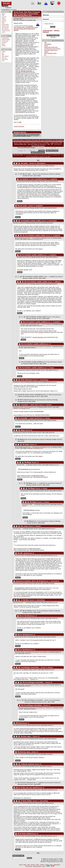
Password (46, 19)
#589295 (48, 529)
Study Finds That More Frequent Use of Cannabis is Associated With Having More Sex (27, 14)
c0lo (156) (21, 465)
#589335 (55, 370)
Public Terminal (48, 24)
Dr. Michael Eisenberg (26, 71)
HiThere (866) (21, 556)
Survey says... (27, 736)
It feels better (26, 801)
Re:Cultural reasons (25, 783)
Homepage (36, 239)
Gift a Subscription (53, 35)
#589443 (53, 739)
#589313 (60, 505)
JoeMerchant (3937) (24, 257)
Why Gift (53, 37)
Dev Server (5, 59)
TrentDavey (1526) (20, 803)
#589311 (55, 284)
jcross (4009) (20, 754)
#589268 (50, 223)
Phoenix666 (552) (20, 790)
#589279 (52, 433)
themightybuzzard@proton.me (41, 238)
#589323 (35, 326)
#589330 (47, 670)
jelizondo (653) (19, 603)
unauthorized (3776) (22, 208)
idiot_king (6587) (20, 223)
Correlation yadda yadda (31, 221)
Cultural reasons (28, 764)
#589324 (55, 618)
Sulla (60, 277)
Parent (20, 201)
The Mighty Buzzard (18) (24, 238)
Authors (4, 20)
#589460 (49, 766)
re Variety (25, 600)
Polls (3, 23)
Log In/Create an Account (37, 144)
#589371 (33, 348)
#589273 (30, 239)
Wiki (3, 55)
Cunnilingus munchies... (31, 667)
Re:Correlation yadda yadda (34, 236)
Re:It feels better (25, 834)
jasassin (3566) (19, 407)
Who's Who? (5, 56)
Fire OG (36, 640)
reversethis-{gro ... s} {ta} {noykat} (41, 324)
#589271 (16, 408)
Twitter (4, 52)
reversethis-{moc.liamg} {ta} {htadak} (40, 346)
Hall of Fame (5, 25)
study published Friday (50, 53)
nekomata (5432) (20, 725)
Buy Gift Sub (5, 29)
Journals (4, 17)
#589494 (50, 754)
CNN (45, 43)
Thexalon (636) (19, 766)
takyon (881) (26, 324)
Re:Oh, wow (22, 553)
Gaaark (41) (18, 670)
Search (4, 21)
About (4, 14)
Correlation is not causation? (31, 179)
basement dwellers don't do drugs (30, 581)
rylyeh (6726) (24, 346)
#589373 (28, 686)
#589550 (50, 556)
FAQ (3, 15)
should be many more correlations (30, 395)
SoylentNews (6, 5)
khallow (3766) (28, 505)
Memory (19, 723)
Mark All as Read (52, 151)
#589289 (53, 421)
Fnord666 (21, 18)
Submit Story (5, 26)
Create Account (6, 31)
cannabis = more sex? (30, 405)
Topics (4, 18)
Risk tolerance (27, 380)
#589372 (28, 653)
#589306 (52, 584)
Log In (4, 32)
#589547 (55, 257)
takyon (46, 46)
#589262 (52, 166)
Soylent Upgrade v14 (39, 337)
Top (49, 144)
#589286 (30, 448)
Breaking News (6, 40)
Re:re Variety (27, 611)
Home (21, 865)
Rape (23, 430)
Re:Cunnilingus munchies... (34, 682)
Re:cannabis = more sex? (28, 418)
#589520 (51, 803)
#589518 (50, 790)
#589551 (50, 836)
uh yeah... (25, 163)
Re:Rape (21, 439)
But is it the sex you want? (27, 788)
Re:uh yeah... (27, 174)
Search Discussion (38, 146)
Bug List (4, 58)
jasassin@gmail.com (30, 407)
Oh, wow (24, 526)
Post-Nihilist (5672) (24, 284)
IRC (3, 53)
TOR (3, 61)
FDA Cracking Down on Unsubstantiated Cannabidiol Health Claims (26, 135)
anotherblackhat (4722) (21, 739)
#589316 (53, 637)
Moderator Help (18, 856)
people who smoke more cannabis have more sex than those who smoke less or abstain (26, 28)
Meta (3, 44)
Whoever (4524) (19, 382)
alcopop (41, 332)
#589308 (59, 491)
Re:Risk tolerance (24, 400)
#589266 (55, 182)
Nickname (46, 15)
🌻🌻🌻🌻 (20, 270)
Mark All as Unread (38, 152)
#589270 (50, 382)
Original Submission (19, 126)
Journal (41, 239)
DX (45, 55)
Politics (4, 46)
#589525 (33, 709)
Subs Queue (5, 28)
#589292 (52, 465)
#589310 (51, 603)
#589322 (54, 208)
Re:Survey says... (25, 752)
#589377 (50, 725)
